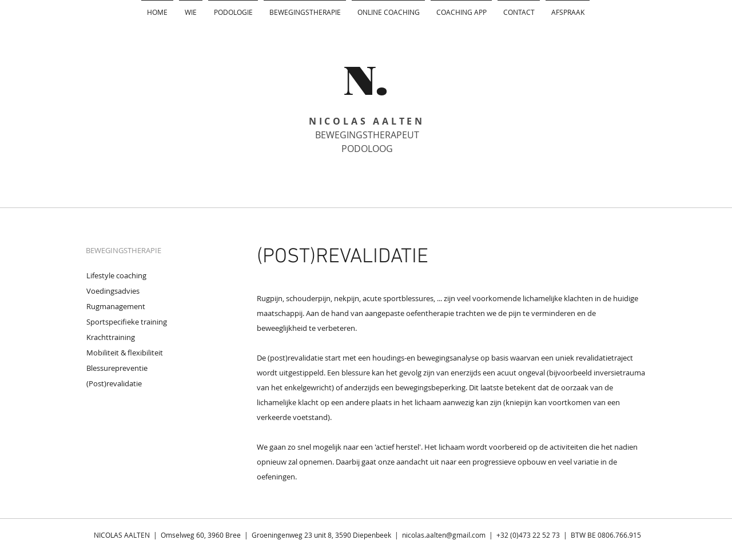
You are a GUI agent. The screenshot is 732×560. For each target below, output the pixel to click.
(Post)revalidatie (114, 383)
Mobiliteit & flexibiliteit (125, 353)
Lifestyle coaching (116, 275)
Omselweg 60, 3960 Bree (202, 535)
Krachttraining (111, 337)
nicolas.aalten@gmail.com (444, 535)
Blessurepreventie (117, 368)
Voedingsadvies (113, 291)
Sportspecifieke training (127, 322)
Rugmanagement (116, 306)
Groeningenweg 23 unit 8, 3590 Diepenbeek (321, 535)
